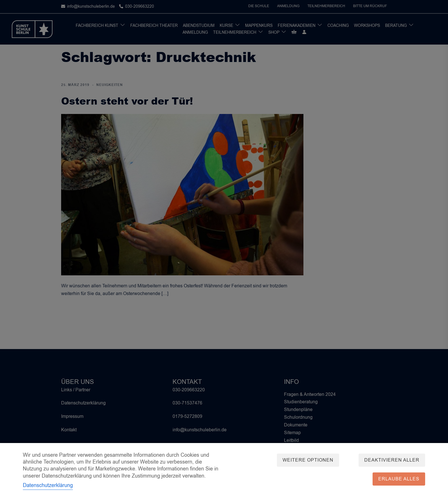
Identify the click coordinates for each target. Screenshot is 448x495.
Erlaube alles (399, 479)
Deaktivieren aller (392, 460)
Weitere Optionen (307, 460)
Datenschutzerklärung (48, 485)
